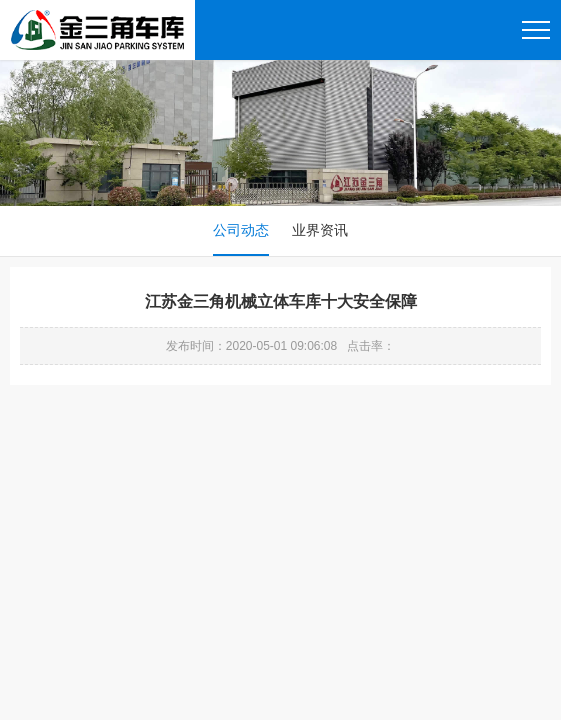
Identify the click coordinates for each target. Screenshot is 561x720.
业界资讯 (320, 230)
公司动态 (241, 230)
